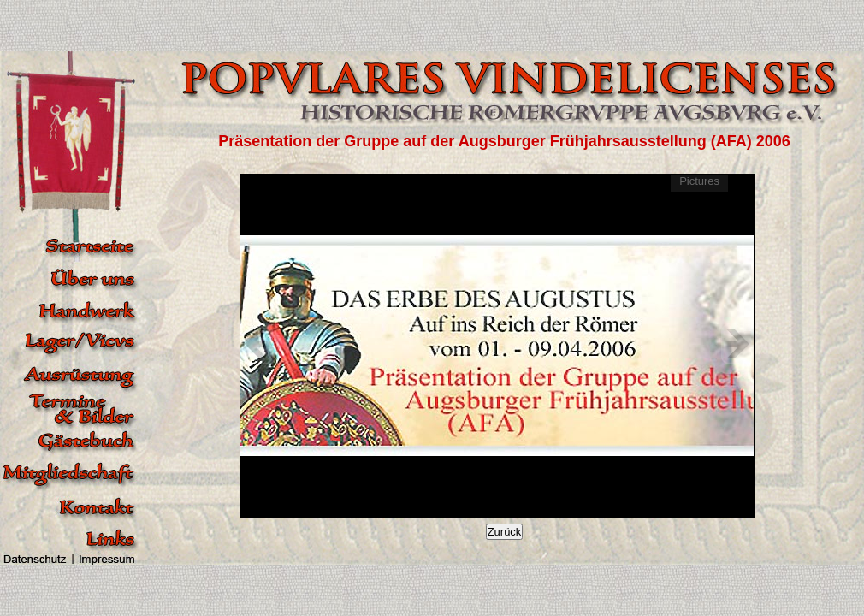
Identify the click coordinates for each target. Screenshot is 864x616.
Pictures (699, 181)
